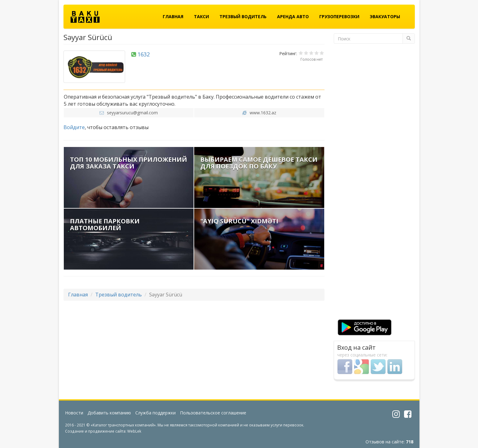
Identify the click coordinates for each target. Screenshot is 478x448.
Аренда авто (293, 16)
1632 (144, 54)
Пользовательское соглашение (213, 413)
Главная (173, 16)
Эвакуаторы (385, 16)
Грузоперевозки (339, 16)
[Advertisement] (374, 183)
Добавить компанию (109, 413)
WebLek (134, 431)
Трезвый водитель (243, 16)
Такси (201, 16)
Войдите (74, 127)
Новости (74, 413)
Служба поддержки (155, 413)
